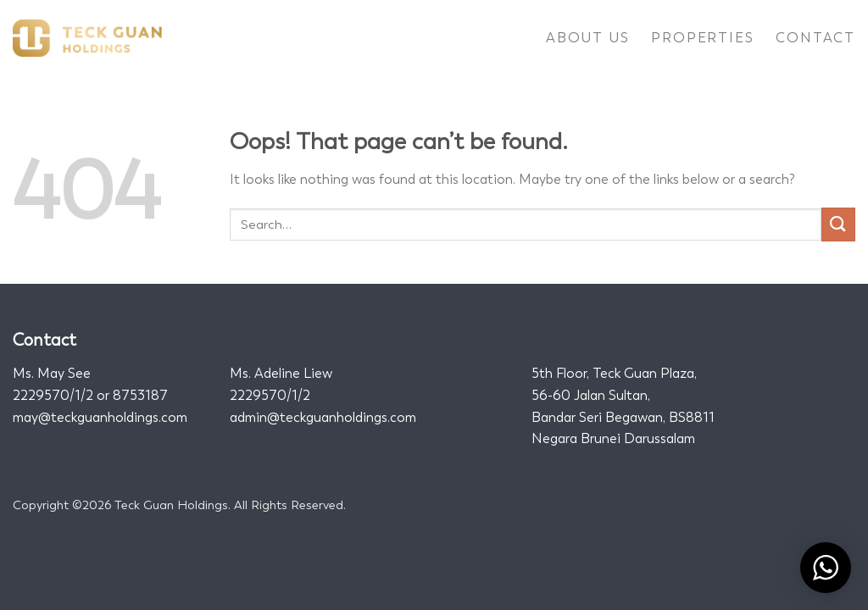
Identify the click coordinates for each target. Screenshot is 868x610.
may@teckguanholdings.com (100, 417)
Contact (815, 38)
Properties (702, 38)
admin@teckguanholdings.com (323, 417)
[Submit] (838, 224)
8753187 (140, 395)
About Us (587, 38)
